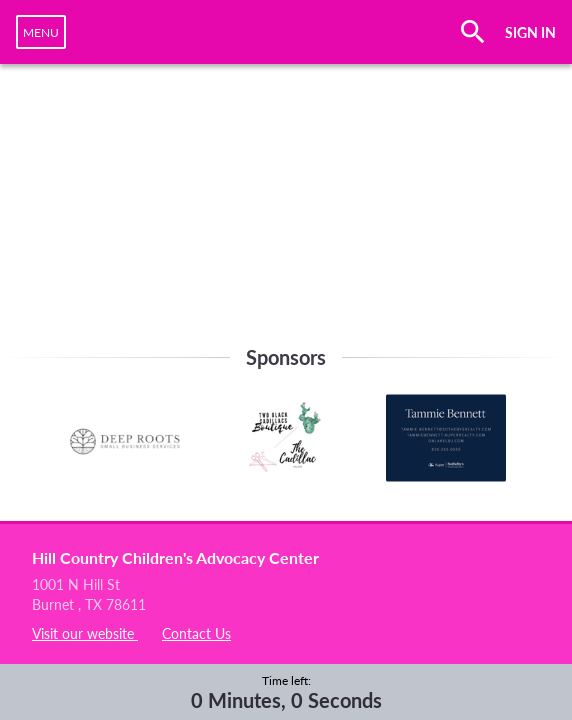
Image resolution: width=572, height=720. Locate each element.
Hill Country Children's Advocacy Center (175, 557)
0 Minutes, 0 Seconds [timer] (286, 700)
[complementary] (286, 692)
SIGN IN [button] (530, 32)
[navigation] (41, 32)
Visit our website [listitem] (85, 633)
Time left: (286, 680)
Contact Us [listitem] (196, 633)
